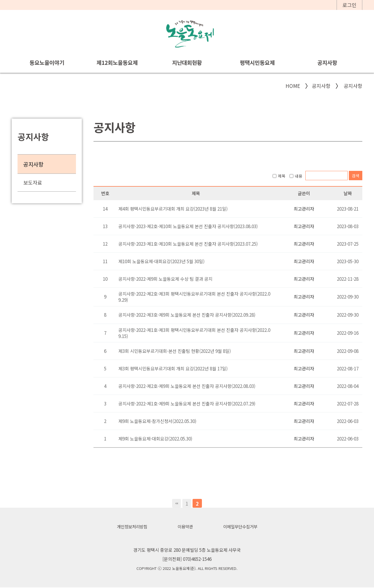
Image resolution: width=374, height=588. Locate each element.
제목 (279, 176)
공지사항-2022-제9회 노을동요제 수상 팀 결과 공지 (165, 279)
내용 (296, 176)
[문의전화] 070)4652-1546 (187, 559)
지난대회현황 (187, 62)
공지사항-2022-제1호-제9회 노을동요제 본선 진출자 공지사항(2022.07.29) (187, 403)
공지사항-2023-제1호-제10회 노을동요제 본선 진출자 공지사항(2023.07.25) (188, 244)
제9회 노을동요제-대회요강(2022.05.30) (155, 438)
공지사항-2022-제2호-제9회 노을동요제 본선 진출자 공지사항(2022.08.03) (187, 386)
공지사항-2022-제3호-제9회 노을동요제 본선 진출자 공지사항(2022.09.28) (187, 315)
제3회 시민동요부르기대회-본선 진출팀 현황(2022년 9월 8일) (175, 351)
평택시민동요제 (257, 62)
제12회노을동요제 (117, 62)
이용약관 (185, 527)
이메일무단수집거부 (242, 527)
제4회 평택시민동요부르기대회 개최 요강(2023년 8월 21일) (173, 209)
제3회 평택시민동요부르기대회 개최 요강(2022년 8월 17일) (173, 368)
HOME (293, 86)
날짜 (348, 193)
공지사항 (327, 62)
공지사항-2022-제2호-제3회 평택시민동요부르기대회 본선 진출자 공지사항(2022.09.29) (194, 297)
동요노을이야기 (47, 62)
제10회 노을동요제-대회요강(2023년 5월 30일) (161, 261)
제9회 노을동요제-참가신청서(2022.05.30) (157, 421)
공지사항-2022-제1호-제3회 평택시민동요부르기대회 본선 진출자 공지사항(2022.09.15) (194, 333)
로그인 (349, 5)
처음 (176, 503)
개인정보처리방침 (130, 527)
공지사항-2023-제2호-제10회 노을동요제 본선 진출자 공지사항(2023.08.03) (188, 226)
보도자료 (33, 182)
